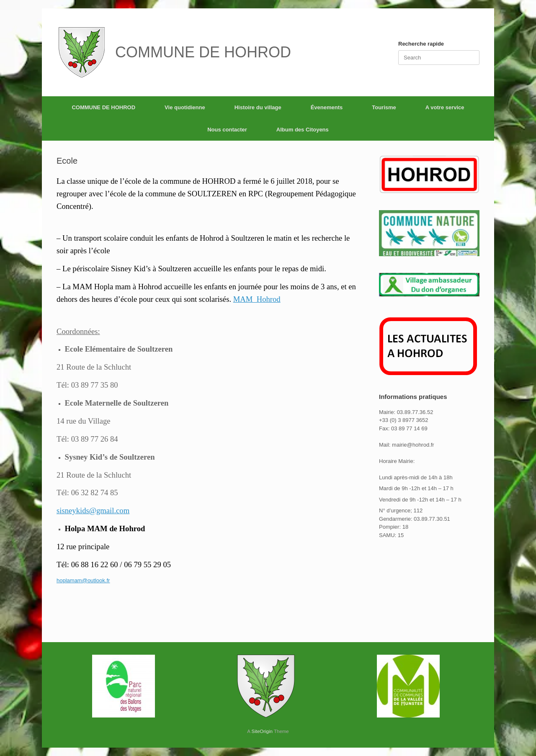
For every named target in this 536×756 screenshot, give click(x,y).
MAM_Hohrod (257, 299)
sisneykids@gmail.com (93, 510)
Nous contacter (227, 130)
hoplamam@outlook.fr (83, 580)
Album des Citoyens (303, 130)
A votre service (445, 107)
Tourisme (384, 107)
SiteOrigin (262, 731)
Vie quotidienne (185, 107)
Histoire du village (258, 107)
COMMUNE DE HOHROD (103, 107)
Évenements (327, 107)
